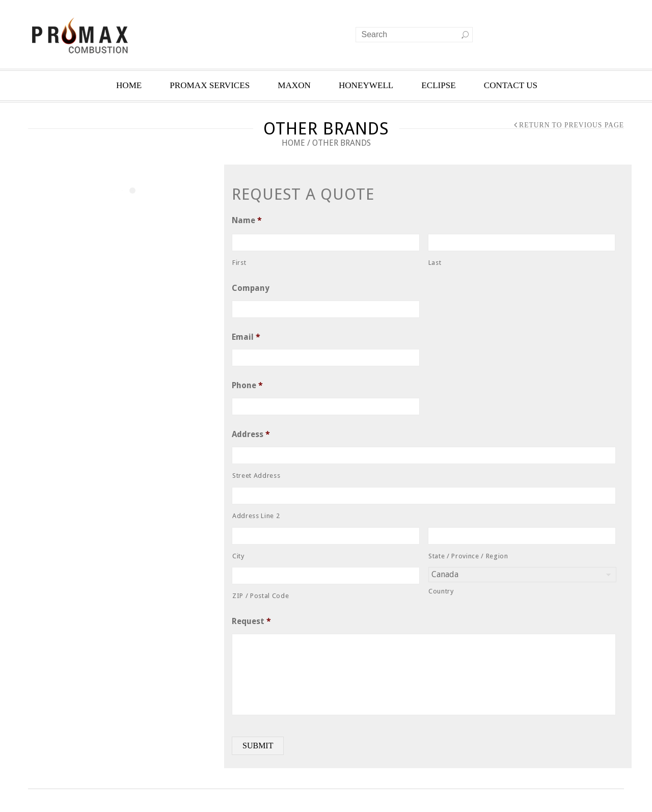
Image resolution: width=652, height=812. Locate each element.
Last (435, 263)
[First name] (326, 242)
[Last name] (522, 242)
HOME (129, 85)
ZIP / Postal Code (261, 596)
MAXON (294, 85)
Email (246, 337)
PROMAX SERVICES (210, 85)
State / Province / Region (468, 556)
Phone (247, 385)
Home (293, 143)
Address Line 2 (256, 516)
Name (247, 220)
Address (251, 434)
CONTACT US (511, 85)
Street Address (256, 476)
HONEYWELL (366, 85)
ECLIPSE (439, 85)
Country (441, 591)
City (238, 556)
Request (251, 621)
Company (251, 288)
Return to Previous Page (572, 125)
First (239, 263)
